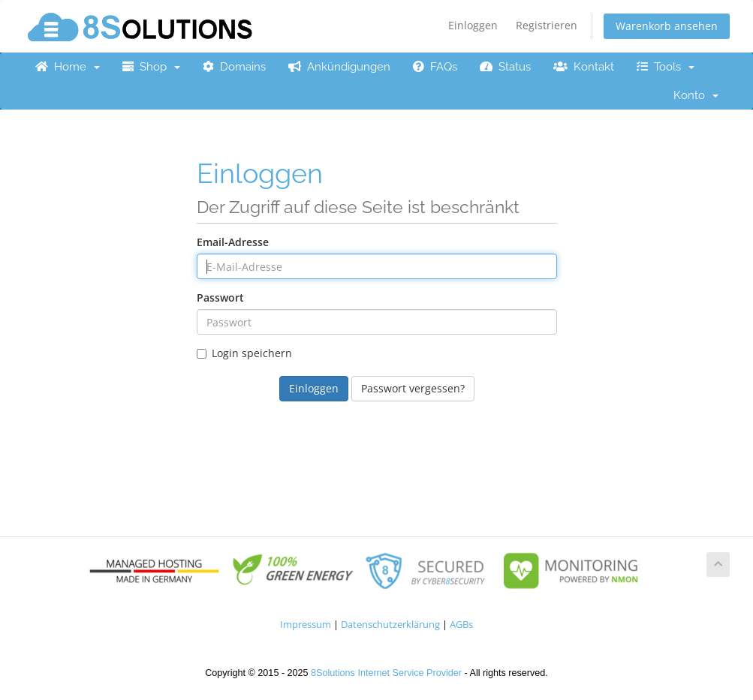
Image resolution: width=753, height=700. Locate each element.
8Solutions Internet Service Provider (386, 673)
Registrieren (547, 25)
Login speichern (244, 353)
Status (505, 67)
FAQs (435, 67)
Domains (234, 67)
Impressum (306, 625)
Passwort (220, 297)
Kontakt (584, 67)
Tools (666, 67)
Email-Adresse (233, 242)
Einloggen (473, 25)
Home (68, 67)
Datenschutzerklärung (390, 625)
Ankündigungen (339, 67)
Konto (696, 95)
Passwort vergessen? (413, 388)
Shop (151, 67)
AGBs (461, 625)
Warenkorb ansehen (667, 26)
